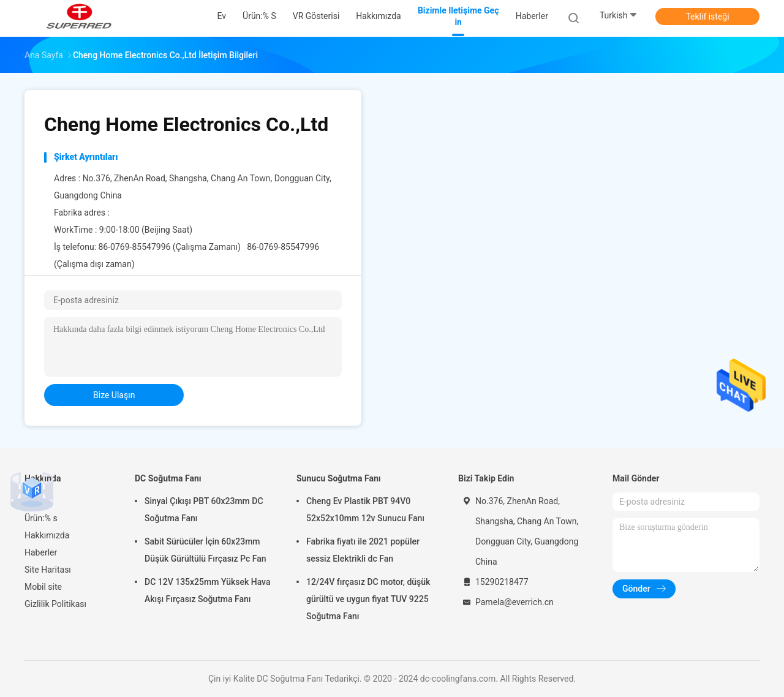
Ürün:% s (41, 518)
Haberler (41, 552)
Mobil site (43, 587)
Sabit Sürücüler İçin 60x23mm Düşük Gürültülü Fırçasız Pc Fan (205, 550)
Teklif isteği (707, 17)
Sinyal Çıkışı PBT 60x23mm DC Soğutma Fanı (204, 510)
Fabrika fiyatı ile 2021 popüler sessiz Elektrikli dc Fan (363, 550)
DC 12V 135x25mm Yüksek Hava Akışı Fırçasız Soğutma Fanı (208, 590)
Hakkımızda (47, 535)
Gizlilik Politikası (55, 604)
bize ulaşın (114, 395)
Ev (29, 501)
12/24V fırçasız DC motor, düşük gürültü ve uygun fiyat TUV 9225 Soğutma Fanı (368, 599)
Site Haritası (48, 570)
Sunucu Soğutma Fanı (339, 478)
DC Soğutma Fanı (168, 478)
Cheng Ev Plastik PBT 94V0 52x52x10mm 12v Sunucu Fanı (365, 510)
